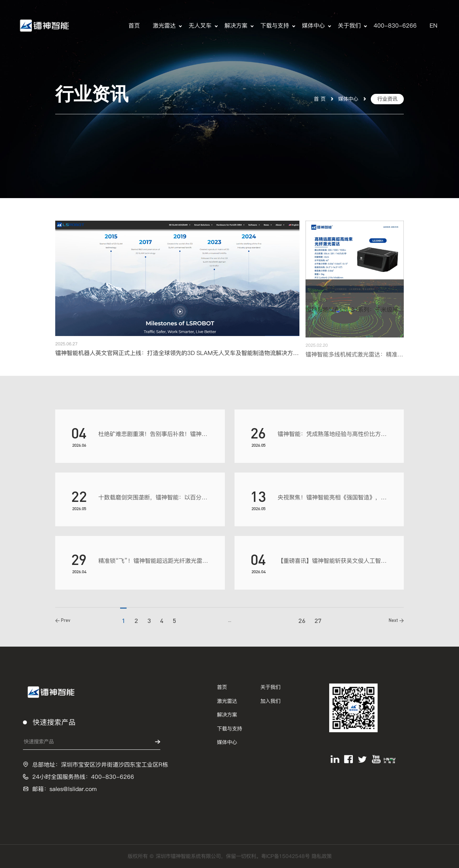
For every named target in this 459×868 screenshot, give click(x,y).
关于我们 (349, 26)
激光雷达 (164, 26)
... (230, 622)
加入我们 (270, 701)
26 (302, 622)
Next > (396, 622)
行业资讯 (387, 99)
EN (434, 26)
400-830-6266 (395, 26)
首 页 (320, 99)
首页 (134, 26)
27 (318, 622)
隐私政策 (322, 856)
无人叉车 (200, 26)
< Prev (63, 622)
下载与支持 (275, 26)
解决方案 (236, 26)
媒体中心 (313, 26)
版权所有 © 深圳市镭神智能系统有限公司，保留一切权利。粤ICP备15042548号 (220, 856)
